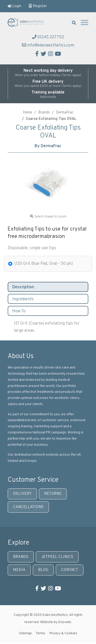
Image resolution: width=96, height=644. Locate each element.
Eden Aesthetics (28, 22)
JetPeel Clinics (57, 557)
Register (38, 6)
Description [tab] (23, 287)
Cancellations (28, 507)
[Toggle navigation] (84, 24)
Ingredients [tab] (23, 299)
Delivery (22, 494)
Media (19, 570)
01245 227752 (48, 37)
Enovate (65, 622)
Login (14, 6)
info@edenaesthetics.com (48, 45)
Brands (44, 113)
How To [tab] (19, 311)
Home (28, 113)
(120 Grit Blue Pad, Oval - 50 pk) (44, 264)
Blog (43, 570)
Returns (53, 494)
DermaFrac (65, 113)
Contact (70, 570)
